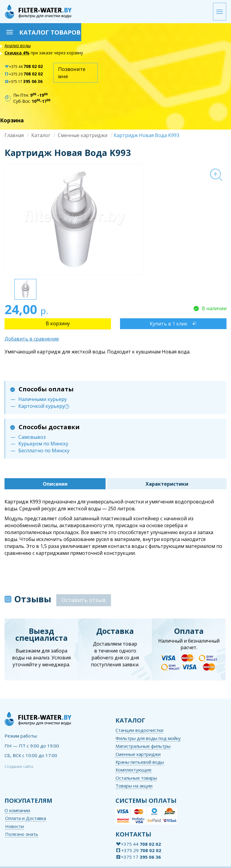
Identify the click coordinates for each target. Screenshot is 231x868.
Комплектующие (134, 770)
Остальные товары (136, 778)
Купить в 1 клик (169, 324)
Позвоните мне (72, 73)
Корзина (12, 120)
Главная (14, 135)
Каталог (41, 135)
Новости (14, 826)
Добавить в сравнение (32, 339)
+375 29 (24, 74)
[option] (115, 219)
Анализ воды (18, 46)
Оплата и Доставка (26, 818)
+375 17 (23, 82)
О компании (17, 810)
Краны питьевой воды (140, 762)
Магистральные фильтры (143, 746)
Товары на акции (134, 786)
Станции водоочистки (139, 730)
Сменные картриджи (83, 135)
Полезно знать (22, 834)
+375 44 (24, 67)
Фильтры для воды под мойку (148, 738)
